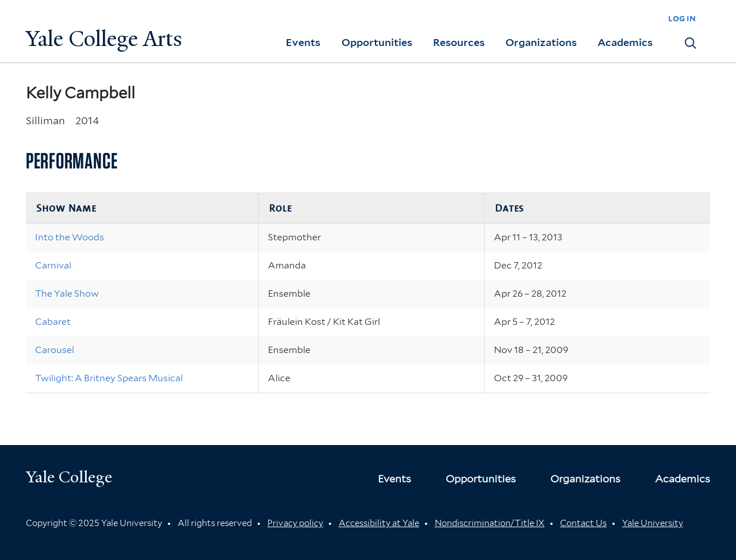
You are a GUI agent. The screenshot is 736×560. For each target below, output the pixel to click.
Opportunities (377, 42)
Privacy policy (295, 523)
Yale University (653, 523)
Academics (625, 42)
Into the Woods (70, 237)
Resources (459, 42)
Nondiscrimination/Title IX (490, 523)
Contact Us (583, 523)
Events (303, 42)
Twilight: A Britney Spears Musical (109, 378)
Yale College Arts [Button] (104, 39)
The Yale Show (67, 294)
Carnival (53, 265)
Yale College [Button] (69, 477)
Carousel (55, 350)
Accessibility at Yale (379, 523)
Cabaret (53, 322)
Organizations (541, 42)
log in (682, 18)
